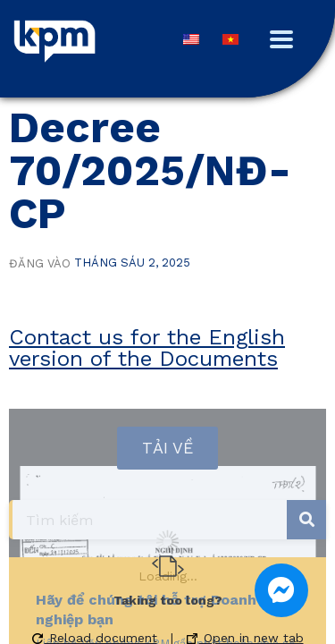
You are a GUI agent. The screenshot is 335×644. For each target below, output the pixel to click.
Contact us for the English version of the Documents (147, 348)
